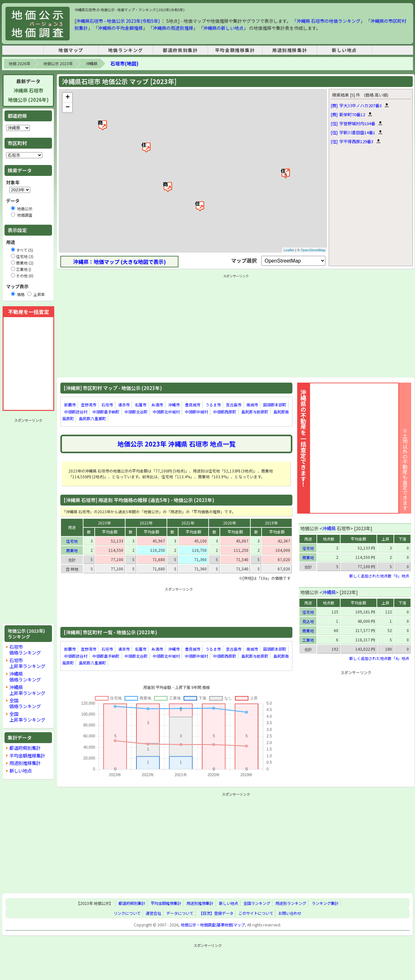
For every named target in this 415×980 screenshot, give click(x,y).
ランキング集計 (325, 903)
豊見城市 (193, 405)
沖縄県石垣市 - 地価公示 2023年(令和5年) (118, 21)
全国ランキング (257, 903)
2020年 (229, 523)
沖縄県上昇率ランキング (27, 690)
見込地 (308, 621)
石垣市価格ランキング (25, 650)
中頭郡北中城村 (166, 412)
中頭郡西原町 (225, 412)
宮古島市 (234, 405)
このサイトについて (256, 913)
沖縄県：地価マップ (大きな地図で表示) (120, 262)
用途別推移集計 (290, 50)
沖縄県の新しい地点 (223, 28)
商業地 (72, 550)
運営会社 (153, 913)
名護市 (141, 405)
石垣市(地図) (124, 63)
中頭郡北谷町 (136, 412)
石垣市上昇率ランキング (27, 663)
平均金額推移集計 (235, 50)
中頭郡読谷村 (76, 412)
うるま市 (213, 405)
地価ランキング (126, 50)
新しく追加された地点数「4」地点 (379, 658)
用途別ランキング (291, 903)
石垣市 (107, 405)
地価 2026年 (19, 64)
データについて (180, 913)
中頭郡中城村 (196, 412)
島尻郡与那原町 (255, 412)
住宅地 (72, 541)
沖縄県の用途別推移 (173, 28)
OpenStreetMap (313, 250)
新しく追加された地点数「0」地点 (379, 576)
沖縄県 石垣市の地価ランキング (329, 21)
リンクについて (127, 913)
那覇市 (70, 405)
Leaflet (289, 250)
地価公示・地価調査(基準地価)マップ (213, 925)
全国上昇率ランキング (27, 717)
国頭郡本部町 (275, 405)
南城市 (252, 405)
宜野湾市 (89, 405)
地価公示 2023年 (58, 64)
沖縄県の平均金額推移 (120, 28)
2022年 (146, 523)
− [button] (68, 108)
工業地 (308, 640)
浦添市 (124, 405)
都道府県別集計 (180, 50)
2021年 (188, 523)
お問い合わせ (290, 913)
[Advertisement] (28, 521)
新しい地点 (344, 50)
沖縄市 (174, 405)
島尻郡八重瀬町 (92, 418)
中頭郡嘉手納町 (106, 412)
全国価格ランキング (25, 703)
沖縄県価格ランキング (25, 676)
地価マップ (71, 50)
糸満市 (157, 405)
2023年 (104, 523)
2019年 (271, 523)
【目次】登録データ (216, 913)
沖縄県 (91, 64)
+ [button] (68, 98)
